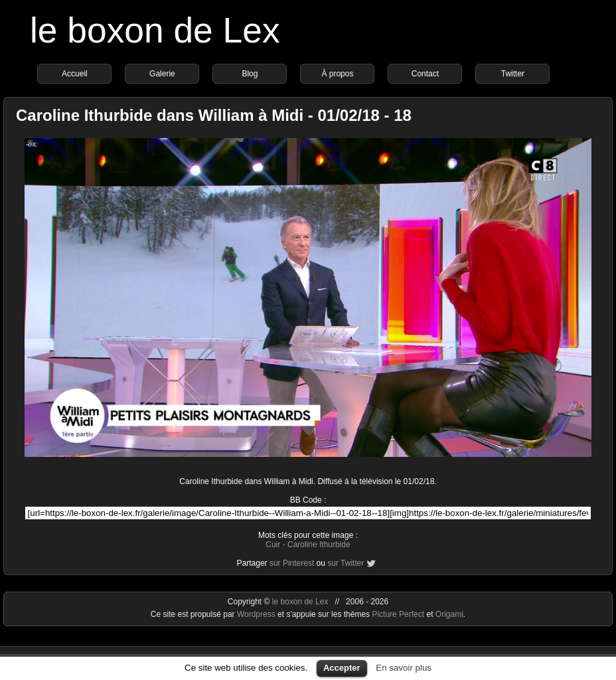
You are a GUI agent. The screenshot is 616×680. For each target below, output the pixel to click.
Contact (425, 74)
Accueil (75, 74)
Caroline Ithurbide (319, 545)
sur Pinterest (292, 563)
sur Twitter (346, 563)
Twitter (513, 74)
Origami (449, 614)
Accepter (342, 668)
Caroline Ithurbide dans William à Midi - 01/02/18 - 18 (214, 115)
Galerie (162, 74)
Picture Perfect (398, 614)
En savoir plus (404, 668)
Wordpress (257, 614)
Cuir (273, 545)
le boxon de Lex (155, 30)
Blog (250, 74)
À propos (337, 74)
